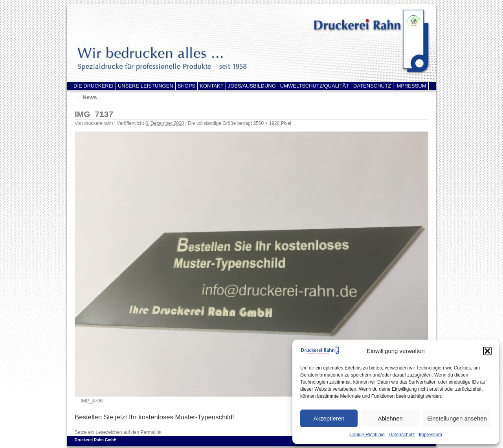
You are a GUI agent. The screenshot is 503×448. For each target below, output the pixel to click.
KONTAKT (211, 86)
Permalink (151, 432)
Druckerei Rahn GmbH (96, 440)
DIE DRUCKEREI (94, 86)
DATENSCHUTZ (372, 86)
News (86, 97)
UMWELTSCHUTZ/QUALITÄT (315, 86)
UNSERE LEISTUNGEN (146, 86)
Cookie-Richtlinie (367, 435)
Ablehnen (390, 418)
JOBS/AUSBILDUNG (252, 86)
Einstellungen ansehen (457, 418)
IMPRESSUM (411, 86)
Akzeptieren (329, 418)
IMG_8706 (92, 401)
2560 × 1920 (266, 123)
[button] (487, 351)
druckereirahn (98, 123)
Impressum (430, 435)
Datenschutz (402, 435)
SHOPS (187, 86)
